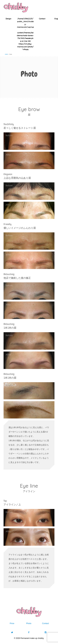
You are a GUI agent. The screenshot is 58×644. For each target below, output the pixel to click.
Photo (29, 623)
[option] (8, 19)
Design (8, 19)
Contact (42, 19)
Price (12, 623)
